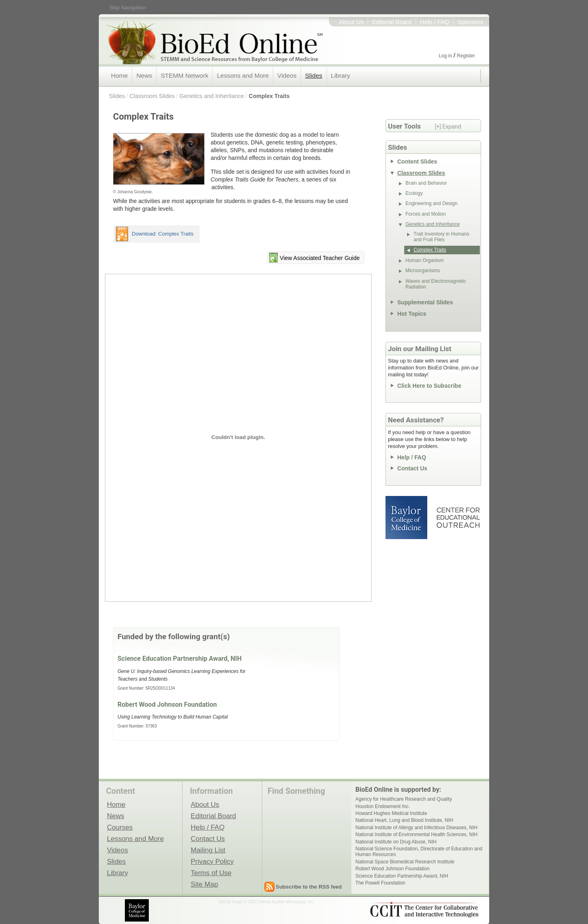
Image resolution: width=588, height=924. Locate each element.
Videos (287, 75)
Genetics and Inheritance (212, 96)
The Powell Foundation (380, 883)
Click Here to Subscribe (429, 386)
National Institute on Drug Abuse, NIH (396, 842)
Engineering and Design (431, 203)
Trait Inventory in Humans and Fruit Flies (441, 237)
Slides (314, 75)
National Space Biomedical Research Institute (405, 862)
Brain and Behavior (426, 183)
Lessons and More (243, 75)
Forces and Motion (426, 214)
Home (119, 75)
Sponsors (470, 22)
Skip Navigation (128, 8)
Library (341, 75)
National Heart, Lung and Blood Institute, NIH (404, 820)
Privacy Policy (212, 861)
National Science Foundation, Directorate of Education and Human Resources (419, 852)
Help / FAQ (435, 22)
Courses (120, 827)
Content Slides (417, 162)
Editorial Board (392, 22)
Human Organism (425, 260)
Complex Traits (269, 96)
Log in (445, 56)
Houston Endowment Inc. (383, 806)
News (144, 75)
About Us (352, 22)
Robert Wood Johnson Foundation (167, 704)
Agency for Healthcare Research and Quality (404, 799)
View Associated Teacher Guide (320, 258)
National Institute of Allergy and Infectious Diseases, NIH (416, 828)
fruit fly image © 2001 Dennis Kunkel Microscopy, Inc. (267, 902)
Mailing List (208, 850)
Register (466, 56)
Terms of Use (211, 873)
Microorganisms (423, 271)
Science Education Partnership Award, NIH (180, 659)
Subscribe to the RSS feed (309, 887)
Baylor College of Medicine (407, 518)
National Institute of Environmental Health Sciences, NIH (416, 834)
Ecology (414, 193)
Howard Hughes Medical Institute (391, 813)
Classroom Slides (152, 96)
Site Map (204, 884)
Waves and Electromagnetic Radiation (436, 284)
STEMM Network (184, 75)
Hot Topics (412, 314)
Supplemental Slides (425, 302)
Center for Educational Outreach (458, 518)
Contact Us (412, 468)
